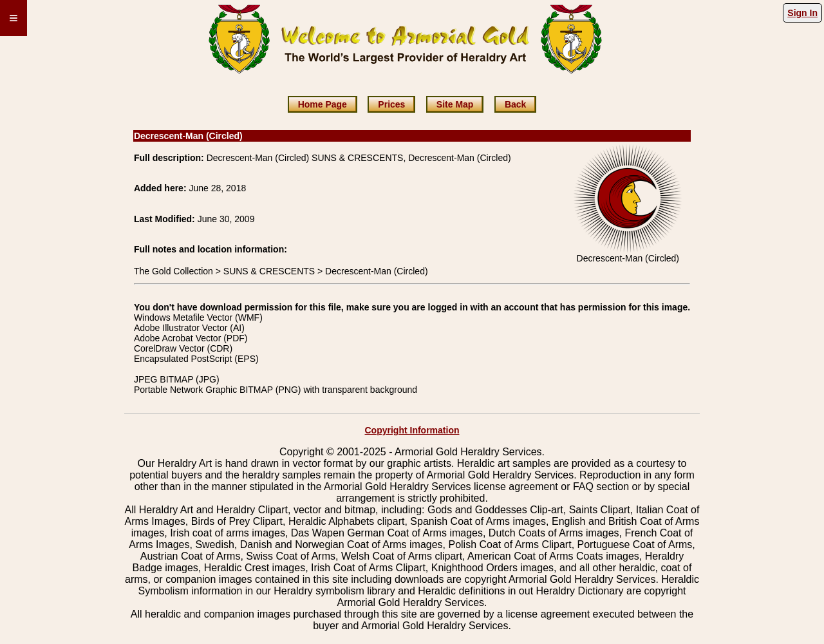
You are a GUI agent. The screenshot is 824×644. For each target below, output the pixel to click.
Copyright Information (412, 430)
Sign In (802, 13)
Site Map (455, 104)
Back (515, 104)
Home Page (323, 104)
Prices (391, 104)
